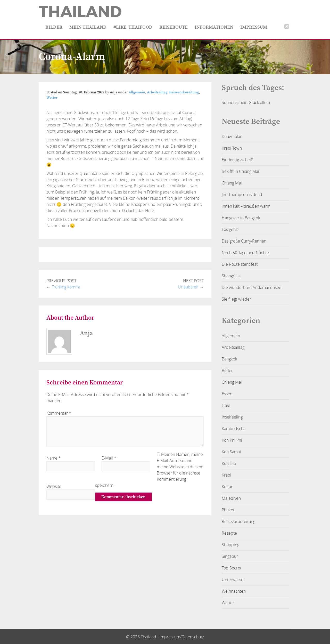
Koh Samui (231, 452)
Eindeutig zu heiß (237, 160)
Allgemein (137, 92)
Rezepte (229, 533)
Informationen (214, 27)
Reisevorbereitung (184, 92)
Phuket (228, 510)
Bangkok (229, 359)
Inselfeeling (232, 417)
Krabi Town (232, 148)
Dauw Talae (232, 136)
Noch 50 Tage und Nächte (245, 253)
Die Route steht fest (240, 264)
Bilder (54, 27)
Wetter (52, 98)
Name (54, 458)
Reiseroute (174, 27)
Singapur (230, 556)
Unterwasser (233, 579)
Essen (227, 394)
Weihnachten (234, 591)
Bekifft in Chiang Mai (240, 171)
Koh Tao (229, 463)
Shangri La (231, 276)
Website (54, 486)
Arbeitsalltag (157, 92)
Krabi (226, 475)
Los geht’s (230, 229)
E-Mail (109, 458)
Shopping (230, 545)
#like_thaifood (133, 27)
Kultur (227, 487)
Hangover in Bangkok (241, 218)
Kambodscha (234, 429)
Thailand (80, 12)
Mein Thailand (88, 27)
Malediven (231, 498)
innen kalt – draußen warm (246, 206)
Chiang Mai (232, 183)
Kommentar (59, 413)
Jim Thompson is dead (242, 195)
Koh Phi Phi (232, 440)
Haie (226, 405)
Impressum (254, 27)
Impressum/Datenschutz (182, 637)
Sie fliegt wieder (236, 299)
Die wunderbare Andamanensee (251, 287)
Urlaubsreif (188, 287)
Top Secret (232, 568)
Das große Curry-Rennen (244, 241)
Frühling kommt (66, 287)
